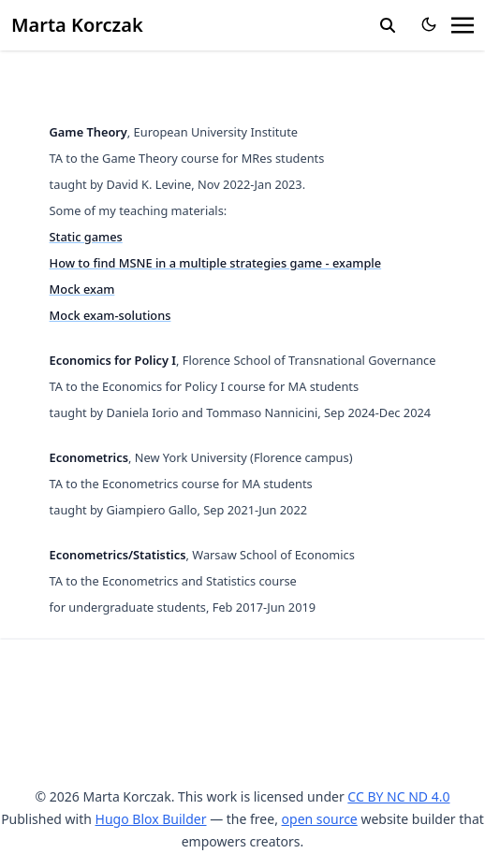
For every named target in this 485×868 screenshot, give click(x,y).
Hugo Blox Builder (151, 819)
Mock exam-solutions (110, 315)
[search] (388, 25)
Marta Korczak (77, 25)
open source (320, 819)
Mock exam (82, 289)
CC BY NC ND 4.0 (398, 796)
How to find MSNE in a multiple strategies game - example (216, 263)
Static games (86, 237)
